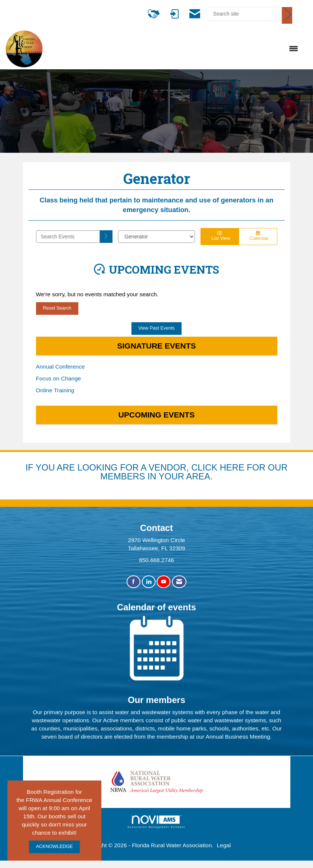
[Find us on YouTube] (164, 582)
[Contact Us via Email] (179, 582)
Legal (224, 845)
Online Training (55, 390)
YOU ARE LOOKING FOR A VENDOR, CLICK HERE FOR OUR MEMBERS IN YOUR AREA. (162, 472)
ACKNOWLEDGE (54, 846)
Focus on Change (59, 378)
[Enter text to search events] (68, 237)
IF (31, 467)
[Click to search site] (287, 15)
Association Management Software (157, 822)
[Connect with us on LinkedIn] (149, 582)
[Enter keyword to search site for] (245, 14)
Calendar (258, 236)
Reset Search (57, 308)
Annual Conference (61, 367)
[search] (106, 237)
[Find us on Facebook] (133, 582)
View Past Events (157, 328)
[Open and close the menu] (174, 49)
